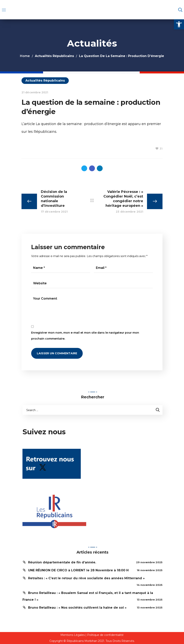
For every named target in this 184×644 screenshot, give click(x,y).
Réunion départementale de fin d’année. (62, 562)
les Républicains (42, 132)
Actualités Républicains (54, 56)
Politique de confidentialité (105, 635)
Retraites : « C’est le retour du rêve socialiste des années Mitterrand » (86, 578)
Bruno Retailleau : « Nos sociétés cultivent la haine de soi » (77, 608)
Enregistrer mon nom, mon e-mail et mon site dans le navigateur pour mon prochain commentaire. (85, 336)
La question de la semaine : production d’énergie (78, 124)
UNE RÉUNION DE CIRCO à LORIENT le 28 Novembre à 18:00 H (78, 570)
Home (25, 56)
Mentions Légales (73, 635)
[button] (179, 24)
